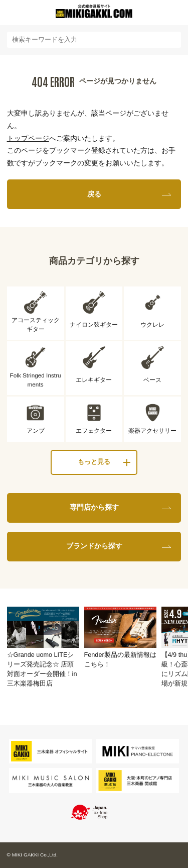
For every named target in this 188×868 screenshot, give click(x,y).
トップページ (28, 138)
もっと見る (94, 462)
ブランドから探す (94, 546)
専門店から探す (94, 507)
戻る (94, 194)
